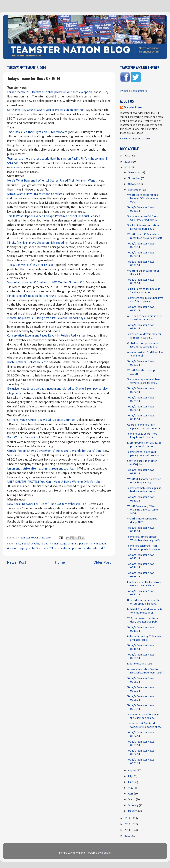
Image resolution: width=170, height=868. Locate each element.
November (134, 178)
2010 (127, 836)
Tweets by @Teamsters (133, 91)
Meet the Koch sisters (140, 664)
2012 (127, 824)
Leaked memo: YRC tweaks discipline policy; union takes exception (50, 92)
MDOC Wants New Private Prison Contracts (35, 194)
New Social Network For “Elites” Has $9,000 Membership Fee (47, 504)
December (134, 173)
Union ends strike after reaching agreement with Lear (41, 469)
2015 (127, 162)
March (132, 800)
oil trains (73, 544)
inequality (27, 544)
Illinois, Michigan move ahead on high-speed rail (38, 243)
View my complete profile (135, 139)
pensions (84, 544)
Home (60, 563)
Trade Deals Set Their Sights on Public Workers (37, 132)
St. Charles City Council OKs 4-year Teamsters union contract (46, 110)
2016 (127, 156)
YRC (103, 548)
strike (32, 548)
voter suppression (72, 548)
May (131, 788)
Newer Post (17, 563)
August (132, 771)
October (133, 184)
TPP (51, 548)
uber (57, 548)
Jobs (37, 544)
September (135, 190)
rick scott (12, 548)
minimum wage (58, 544)
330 (18, 544)
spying (23, 548)
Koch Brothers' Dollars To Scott (27, 362)
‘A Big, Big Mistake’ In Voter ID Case (30, 265)
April (131, 794)
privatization (98, 544)
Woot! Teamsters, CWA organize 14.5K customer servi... (143, 510)
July (130, 776)
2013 (127, 819)
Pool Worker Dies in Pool (23, 438)
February (133, 805)
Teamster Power (133, 108)
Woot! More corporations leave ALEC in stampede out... (142, 199)
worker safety (92, 548)
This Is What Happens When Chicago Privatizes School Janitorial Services (54, 216)
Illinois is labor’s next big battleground (32, 296)
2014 (127, 168)
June (131, 782)
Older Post (102, 563)
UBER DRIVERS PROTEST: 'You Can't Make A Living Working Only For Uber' (55, 482)
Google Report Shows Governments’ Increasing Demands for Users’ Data (54, 451)
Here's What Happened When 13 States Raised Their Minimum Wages (52, 181)
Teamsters (17, 167)
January (133, 811)
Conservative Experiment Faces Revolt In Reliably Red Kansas (46, 336)
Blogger (106, 853)
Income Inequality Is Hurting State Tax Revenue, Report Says (46, 318)
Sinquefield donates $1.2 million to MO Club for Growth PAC (46, 283)
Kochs (44, 544)
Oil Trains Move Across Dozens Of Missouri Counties (41, 420)
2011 (127, 830)
